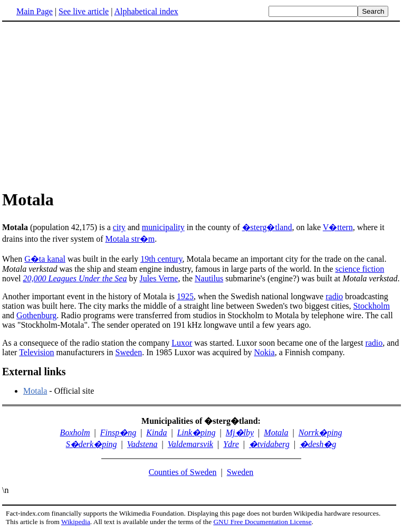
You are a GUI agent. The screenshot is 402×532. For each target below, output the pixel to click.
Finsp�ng (118, 433)
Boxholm (75, 433)
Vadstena (142, 444)
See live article (84, 11)
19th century (161, 259)
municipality (163, 227)
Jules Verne (159, 278)
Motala (35, 391)
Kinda (156, 433)
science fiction (360, 269)
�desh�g (318, 444)
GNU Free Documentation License (262, 522)
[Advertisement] (91, 105)
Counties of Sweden (183, 472)
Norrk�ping (320, 433)
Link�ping (197, 433)
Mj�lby (240, 433)
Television (36, 352)
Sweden (129, 352)
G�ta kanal (45, 259)
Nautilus (209, 278)
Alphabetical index (146, 11)
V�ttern (338, 227)
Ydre (231, 444)
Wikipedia (76, 522)
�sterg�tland (267, 227)
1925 (185, 296)
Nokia (265, 352)
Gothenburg (36, 315)
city (119, 227)
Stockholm (372, 306)
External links (34, 372)
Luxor (182, 343)
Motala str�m (130, 239)
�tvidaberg (269, 444)
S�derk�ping (92, 444)
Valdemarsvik (190, 444)
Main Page (35, 11)
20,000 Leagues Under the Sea (75, 278)
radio (334, 296)
